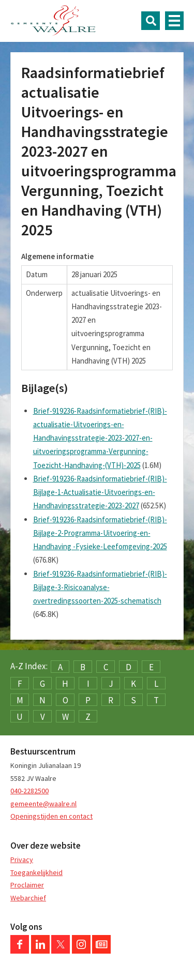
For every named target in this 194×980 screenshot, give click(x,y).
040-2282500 (29, 791)
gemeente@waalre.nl (43, 804)
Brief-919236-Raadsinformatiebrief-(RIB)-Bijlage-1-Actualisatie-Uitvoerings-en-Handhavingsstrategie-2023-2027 (100, 492)
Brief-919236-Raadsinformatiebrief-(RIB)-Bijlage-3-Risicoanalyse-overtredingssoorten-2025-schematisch (100, 587)
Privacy (22, 860)
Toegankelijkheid (36, 872)
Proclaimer (27, 885)
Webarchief (28, 898)
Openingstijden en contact (51, 816)
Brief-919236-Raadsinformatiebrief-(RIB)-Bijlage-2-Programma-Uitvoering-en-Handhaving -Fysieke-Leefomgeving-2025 (100, 533)
